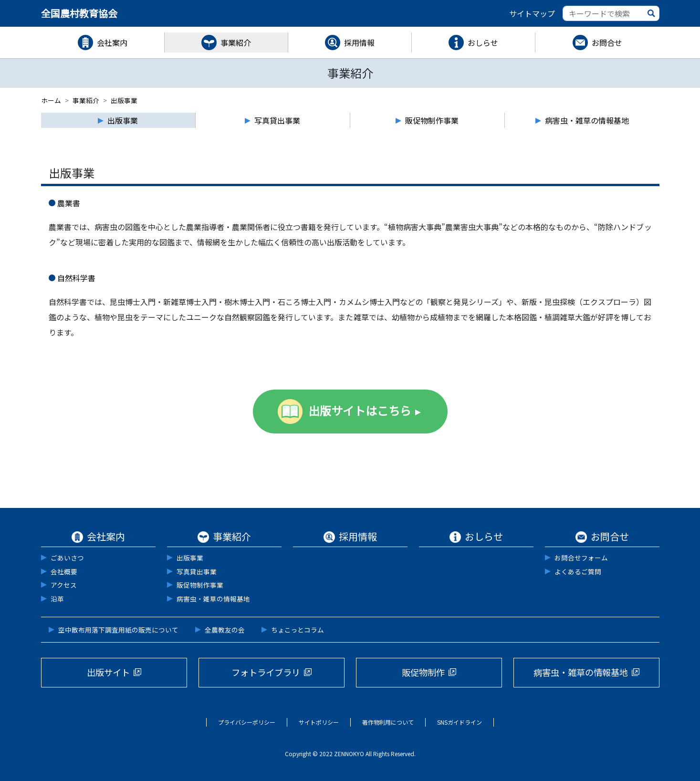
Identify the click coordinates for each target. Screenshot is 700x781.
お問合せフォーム (581, 558)
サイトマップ (532, 13)
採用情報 (359, 42)
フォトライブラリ (266, 672)
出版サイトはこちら (360, 410)
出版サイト (108, 672)
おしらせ (483, 42)
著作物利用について (388, 722)
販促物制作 (423, 672)
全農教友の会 (225, 630)
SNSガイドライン (460, 722)
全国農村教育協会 (79, 13)
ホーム (51, 100)
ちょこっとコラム (298, 630)
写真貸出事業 (197, 571)
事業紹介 (236, 42)
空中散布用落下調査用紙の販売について (118, 630)
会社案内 (112, 42)
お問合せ (607, 42)
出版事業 (190, 558)
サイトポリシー (319, 722)
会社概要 (64, 571)
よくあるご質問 (578, 571)
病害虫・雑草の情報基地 (213, 599)
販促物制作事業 (200, 585)
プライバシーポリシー (247, 722)
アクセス (64, 585)
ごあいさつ (67, 558)
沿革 (57, 599)
